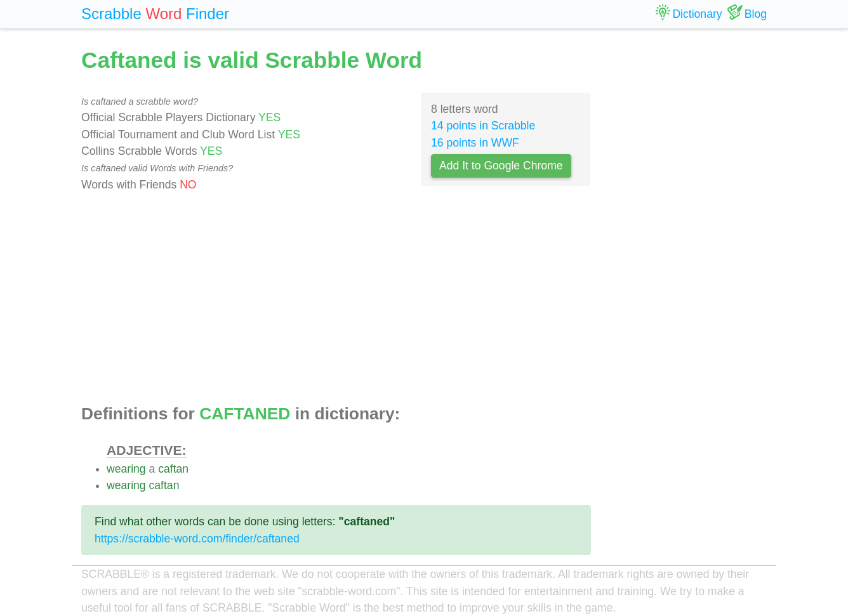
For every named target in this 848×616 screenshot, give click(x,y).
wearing (126, 469)
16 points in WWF (475, 143)
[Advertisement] (336, 299)
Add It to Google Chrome (501, 166)
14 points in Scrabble (483, 126)
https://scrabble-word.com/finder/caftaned (197, 539)
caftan (173, 469)
